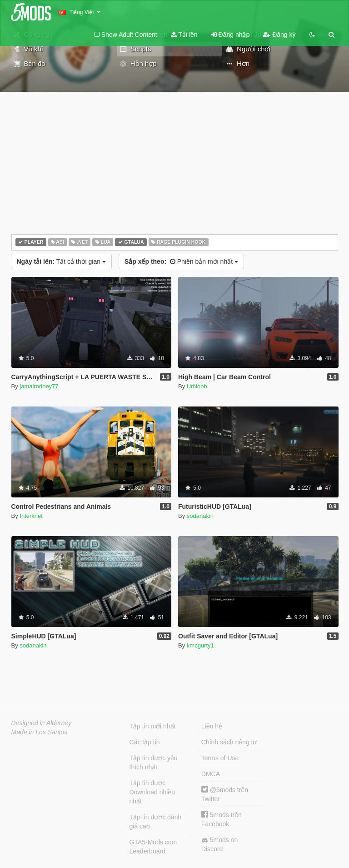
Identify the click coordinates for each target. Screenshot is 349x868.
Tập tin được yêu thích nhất (154, 763)
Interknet (31, 516)
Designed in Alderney (42, 723)
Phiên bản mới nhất (181, 261)
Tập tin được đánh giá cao (156, 822)
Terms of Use (220, 758)
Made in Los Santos (40, 732)
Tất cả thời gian (61, 261)
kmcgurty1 (200, 645)
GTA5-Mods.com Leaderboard (153, 847)
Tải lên (184, 35)
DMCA (211, 774)
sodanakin (200, 516)
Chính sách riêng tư (229, 742)
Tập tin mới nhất (153, 726)
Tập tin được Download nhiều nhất (152, 792)
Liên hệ (212, 726)
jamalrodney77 (39, 386)
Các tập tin (145, 742)
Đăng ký (279, 35)
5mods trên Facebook (222, 819)
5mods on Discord (219, 844)
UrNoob (197, 386)
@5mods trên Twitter (225, 794)
